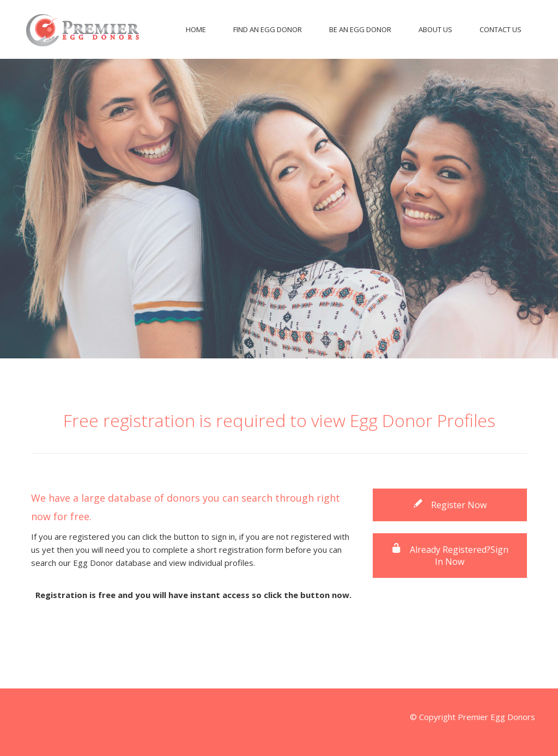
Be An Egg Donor (360, 29)
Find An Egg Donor (268, 29)
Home (196, 29)
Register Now (450, 505)
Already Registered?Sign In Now (450, 556)
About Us (435, 29)
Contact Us (501, 29)
